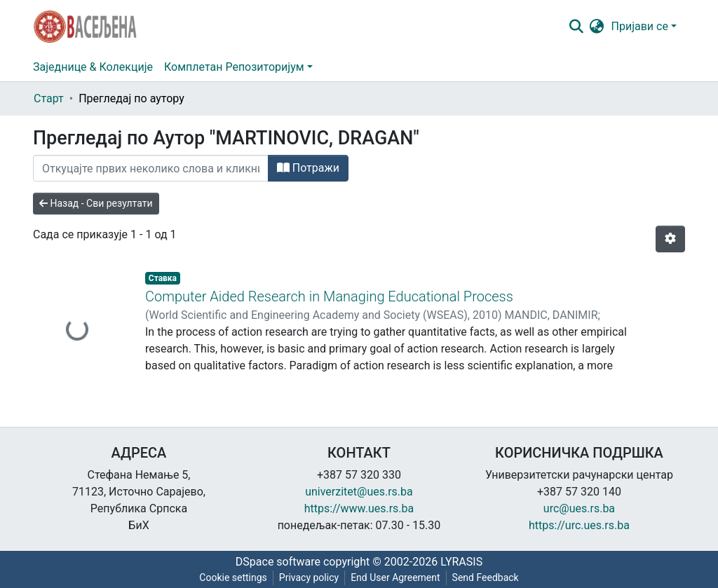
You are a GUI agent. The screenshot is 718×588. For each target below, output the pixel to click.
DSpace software (278, 562)
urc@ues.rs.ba (579, 508)
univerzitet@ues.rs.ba (359, 492)
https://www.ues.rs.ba (359, 508)
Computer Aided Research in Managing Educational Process (329, 296)
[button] (597, 27)
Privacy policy (309, 577)
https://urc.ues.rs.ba (579, 525)
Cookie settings (233, 577)
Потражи (308, 168)
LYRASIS (461, 562)
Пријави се (640, 26)
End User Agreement (395, 577)
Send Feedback (486, 577)
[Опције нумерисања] (670, 239)
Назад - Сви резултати (96, 203)
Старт (49, 98)
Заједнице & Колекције (93, 67)
